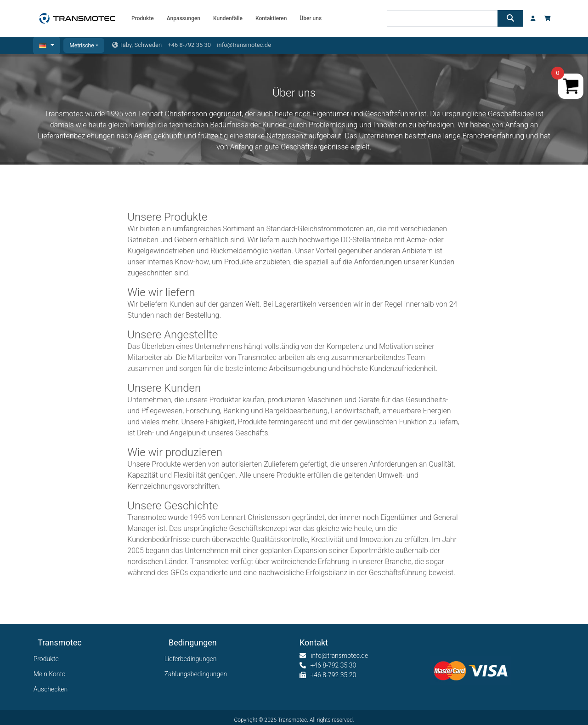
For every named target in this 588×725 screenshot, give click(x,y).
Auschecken (53, 689)
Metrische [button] (82, 46)
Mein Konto (52, 674)
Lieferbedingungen (192, 659)
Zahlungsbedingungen (198, 674)
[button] (47, 46)
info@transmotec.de (244, 45)
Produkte (48, 659)
